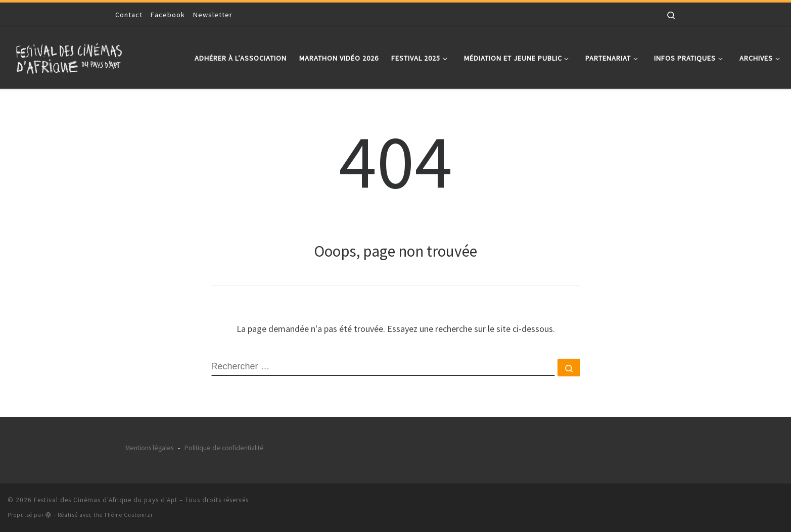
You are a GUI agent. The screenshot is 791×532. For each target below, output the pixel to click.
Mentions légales (149, 448)
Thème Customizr (129, 515)
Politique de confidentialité (224, 448)
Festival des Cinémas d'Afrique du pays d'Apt (106, 500)
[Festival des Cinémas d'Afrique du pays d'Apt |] (71, 56)
